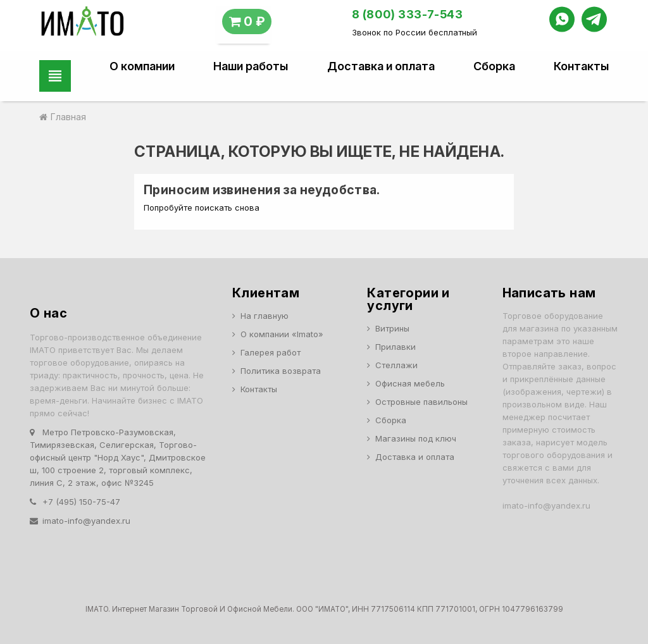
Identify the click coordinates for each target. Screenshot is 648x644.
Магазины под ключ (416, 438)
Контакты (581, 66)
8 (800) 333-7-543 (408, 14)
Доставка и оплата (381, 66)
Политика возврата (281, 371)
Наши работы (251, 66)
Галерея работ (271, 352)
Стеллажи (396, 365)
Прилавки (396, 347)
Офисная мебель (410, 383)
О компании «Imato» (282, 334)
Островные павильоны (421, 402)
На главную (265, 316)
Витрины (392, 328)
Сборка (494, 66)
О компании (142, 66)
